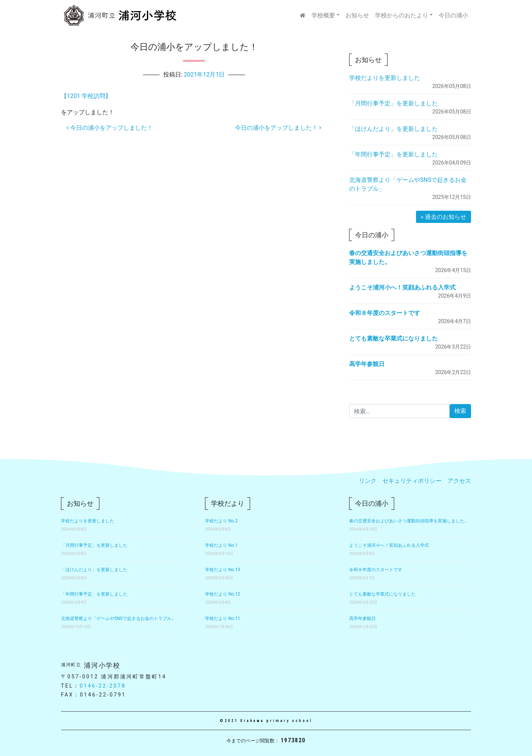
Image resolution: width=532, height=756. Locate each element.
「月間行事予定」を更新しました (393, 103)
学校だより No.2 (221, 521)
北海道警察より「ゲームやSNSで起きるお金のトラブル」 (118, 618)
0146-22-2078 (103, 686)
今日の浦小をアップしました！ (110, 128)
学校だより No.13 (223, 570)
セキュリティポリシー (412, 481)
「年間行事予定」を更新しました (393, 154)
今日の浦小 (453, 15)
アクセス (459, 481)
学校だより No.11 (223, 618)
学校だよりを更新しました (385, 78)
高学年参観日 (367, 364)
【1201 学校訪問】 (86, 96)
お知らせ (357, 15)
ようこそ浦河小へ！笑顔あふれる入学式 (402, 287)
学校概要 (323, 15)
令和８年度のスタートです (385, 313)
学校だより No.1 (221, 545)
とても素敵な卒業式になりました (393, 338)
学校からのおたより (402, 15)
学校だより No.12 (223, 594)
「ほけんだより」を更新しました (393, 129)
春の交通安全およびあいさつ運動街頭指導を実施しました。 (409, 521)
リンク (368, 481)
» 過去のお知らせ (444, 217)
